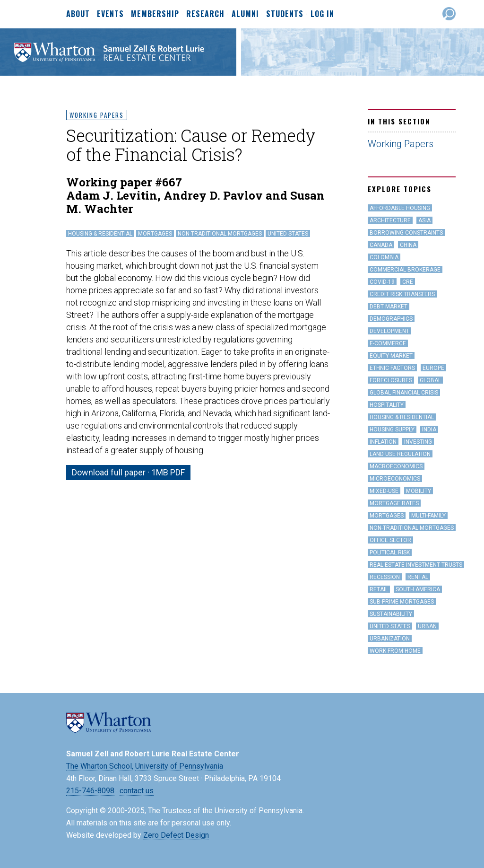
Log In (322, 14)
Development (389, 331)
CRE (408, 282)
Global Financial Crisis (404, 393)
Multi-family (428, 516)
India (429, 430)
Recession (385, 577)
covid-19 (382, 282)
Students (285, 14)
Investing (418, 442)
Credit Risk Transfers (402, 294)
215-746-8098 (90, 791)
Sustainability (391, 614)
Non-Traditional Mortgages (220, 234)
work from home (395, 651)
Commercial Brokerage (405, 270)
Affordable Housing (400, 208)
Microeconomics (395, 479)
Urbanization (390, 639)
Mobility (419, 491)
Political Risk (390, 552)
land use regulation (400, 454)
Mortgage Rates (394, 503)
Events (110, 14)
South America (418, 589)
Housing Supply (392, 430)
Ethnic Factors (392, 368)
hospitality (387, 405)
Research (205, 14)
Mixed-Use (384, 491)
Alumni (245, 14)
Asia (424, 220)
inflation (383, 442)
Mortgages (155, 234)
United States (288, 234)
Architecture (390, 220)
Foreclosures (391, 380)
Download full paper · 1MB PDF (128, 472)
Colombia (384, 257)
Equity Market (391, 356)
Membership (155, 14)
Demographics (391, 319)
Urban (427, 626)
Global (430, 380)
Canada (381, 245)
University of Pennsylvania (179, 766)
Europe (433, 368)
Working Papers (97, 115)
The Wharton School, (100, 766)
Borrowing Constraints (406, 233)
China (408, 245)
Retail (379, 589)
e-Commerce (388, 343)
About (78, 14)
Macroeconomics (396, 466)
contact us (137, 791)
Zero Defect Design (176, 835)
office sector (390, 540)
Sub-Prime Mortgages (402, 602)
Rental (418, 577)
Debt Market (389, 307)
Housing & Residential (100, 234)
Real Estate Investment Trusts (416, 565)
